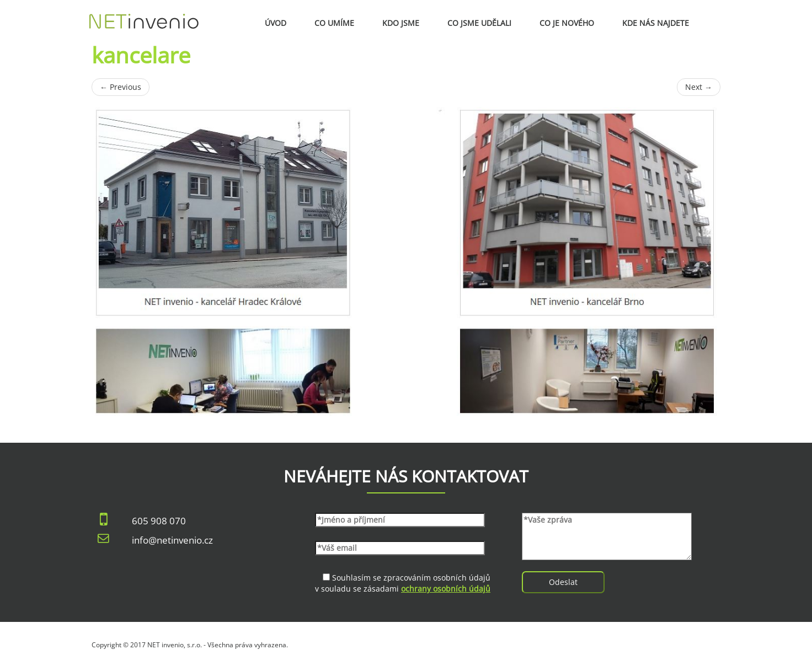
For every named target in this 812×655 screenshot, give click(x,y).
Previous (121, 87)
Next (699, 87)
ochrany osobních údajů (446, 589)
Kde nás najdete (656, 23)
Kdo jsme (401, 23)
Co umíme (334, 23)
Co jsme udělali (479, 23)
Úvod (276, 23)
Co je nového (567, 23)
